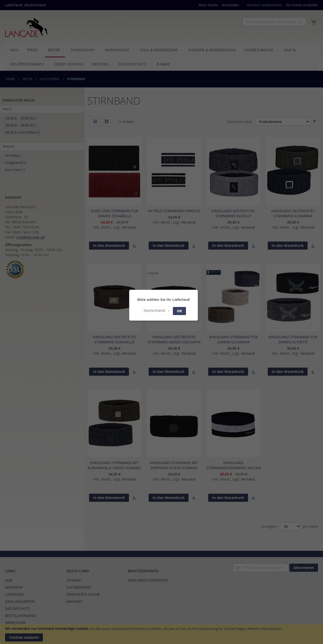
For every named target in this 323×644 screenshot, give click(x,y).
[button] (157, 311)
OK (179, 311)
